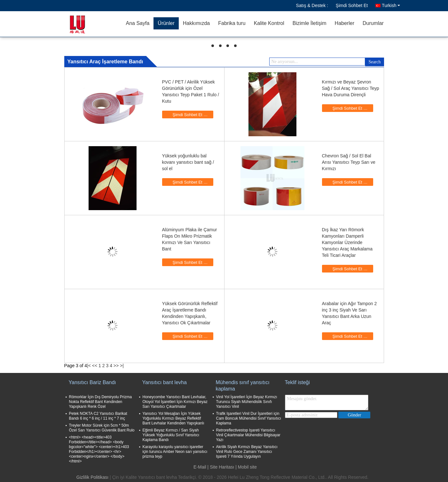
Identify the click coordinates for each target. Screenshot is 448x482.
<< (95, 366)
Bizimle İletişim (310, 23)
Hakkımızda (196, 23)
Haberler (345, 23)
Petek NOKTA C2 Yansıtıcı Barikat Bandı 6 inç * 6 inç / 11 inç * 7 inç (98, 416)
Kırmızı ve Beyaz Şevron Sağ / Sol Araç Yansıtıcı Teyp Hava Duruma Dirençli (351, 88)
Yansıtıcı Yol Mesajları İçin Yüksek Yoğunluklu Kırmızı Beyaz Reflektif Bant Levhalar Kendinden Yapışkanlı (173, 418)
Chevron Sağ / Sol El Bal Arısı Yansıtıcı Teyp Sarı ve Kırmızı (349, 162)
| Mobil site (246, 467)
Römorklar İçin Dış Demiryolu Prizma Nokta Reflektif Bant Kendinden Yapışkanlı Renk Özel (101, 402)
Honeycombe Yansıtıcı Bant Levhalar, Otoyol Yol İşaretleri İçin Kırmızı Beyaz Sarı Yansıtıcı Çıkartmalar (175, 402)
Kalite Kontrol (269, 23)
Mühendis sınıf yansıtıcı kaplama (243, 386)
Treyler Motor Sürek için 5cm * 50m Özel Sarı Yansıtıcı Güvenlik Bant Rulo (102, 428)
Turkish (391, 5)
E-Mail (200, 467)
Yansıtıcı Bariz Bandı (92, 382)
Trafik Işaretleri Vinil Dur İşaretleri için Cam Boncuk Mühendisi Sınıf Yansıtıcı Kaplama (249, 418)
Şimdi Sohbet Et (352, 5)
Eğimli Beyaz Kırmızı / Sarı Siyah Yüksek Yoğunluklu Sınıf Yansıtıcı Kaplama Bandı (171, 435)
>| (122, 366)
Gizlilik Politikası (92, 477)
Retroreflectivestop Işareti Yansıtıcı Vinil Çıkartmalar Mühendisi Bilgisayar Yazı (248, 435)
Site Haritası (222, 467)
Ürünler (166, 23)
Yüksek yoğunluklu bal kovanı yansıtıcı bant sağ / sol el (188, 162)
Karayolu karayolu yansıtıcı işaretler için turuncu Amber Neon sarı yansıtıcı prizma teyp (175, 452)
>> (116, 366)
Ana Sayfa (138, 23)
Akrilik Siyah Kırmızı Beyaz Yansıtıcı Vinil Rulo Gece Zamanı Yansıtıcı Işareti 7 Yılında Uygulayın (247, 452)
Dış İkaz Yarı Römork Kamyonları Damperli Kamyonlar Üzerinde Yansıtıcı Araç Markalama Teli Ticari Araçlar (347, 242)
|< (89, 366)
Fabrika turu (232, 23)
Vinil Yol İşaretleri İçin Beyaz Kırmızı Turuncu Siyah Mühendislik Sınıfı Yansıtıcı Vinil (247, 402)
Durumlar (373, 23)
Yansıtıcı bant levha (165, 382)
